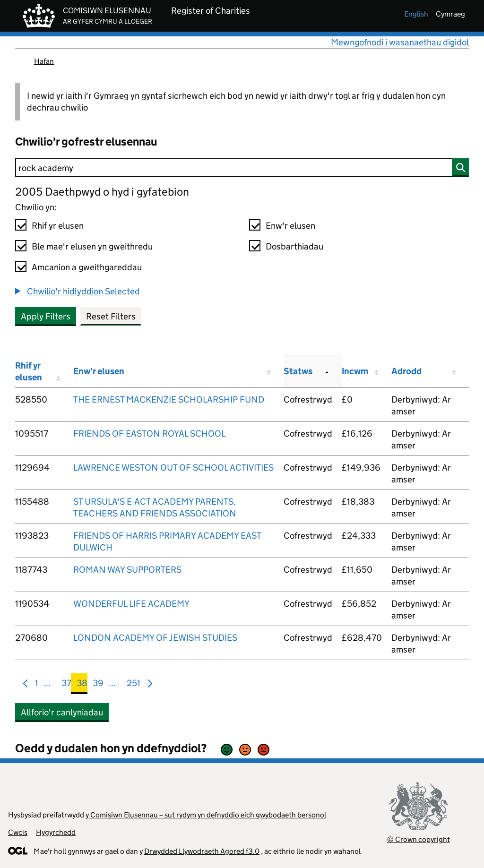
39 (98, 685)
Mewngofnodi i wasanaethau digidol (400, 42)
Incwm (355, 371)
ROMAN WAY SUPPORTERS (127, 570)
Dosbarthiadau (294, 246)
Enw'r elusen (290, 226)
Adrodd (406, 371)
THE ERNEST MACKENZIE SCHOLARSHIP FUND (169, 400)
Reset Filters (111, 316)
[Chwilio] (242, 168)
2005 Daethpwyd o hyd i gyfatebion (102, 192)
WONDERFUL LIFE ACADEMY (131, 604)
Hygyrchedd (56, 832)
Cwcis (18, 832)
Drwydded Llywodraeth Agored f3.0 (202, 851)
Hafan (44, 61)
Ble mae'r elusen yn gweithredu (92, 246)
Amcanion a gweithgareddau (87, 267)
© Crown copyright (419, 839)
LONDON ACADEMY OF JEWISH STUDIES (155, 638)
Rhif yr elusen (58, 226)
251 (134, 685)
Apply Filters (46, 316)
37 (66, 685)
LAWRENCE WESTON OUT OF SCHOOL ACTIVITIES (173, 468)
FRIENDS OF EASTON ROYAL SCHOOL (149, 434)
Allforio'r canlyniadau (62, 712)
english (416, 14)
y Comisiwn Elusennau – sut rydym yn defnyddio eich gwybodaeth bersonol (206, 815)
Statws (298, 371)
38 (82, 685)
